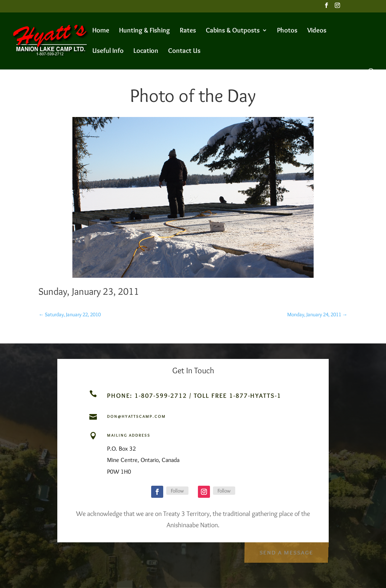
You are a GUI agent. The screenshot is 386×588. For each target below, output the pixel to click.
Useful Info (108, 51)
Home (101, 31)
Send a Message (286, 551)
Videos (317, 31)
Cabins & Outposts (233, 31)
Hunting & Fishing (145, 31)
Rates (188, 31)
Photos (287, 31)
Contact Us (184, 51)
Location (146, 51)
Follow (177, 491)
